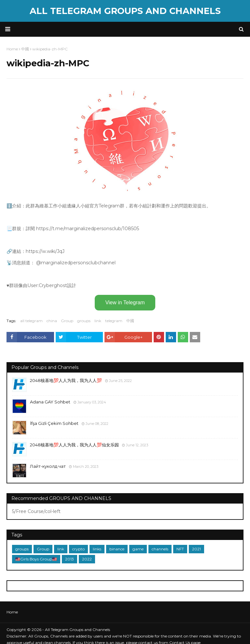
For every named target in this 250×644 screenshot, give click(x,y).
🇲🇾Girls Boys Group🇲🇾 (36, 559)
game (138, 549)
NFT (180, 549)
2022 (87, 559)
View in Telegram (125, 302)
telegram (114, 321)
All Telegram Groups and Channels (125, 11)
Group (67, 321)
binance (117, 549)
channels (160, 549)
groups (84, 321)
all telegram (31, 321)
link (98, 321)
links (97, 549)
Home (12, 612)
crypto (78, 549)
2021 (196, 549)
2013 (69, 559)
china (52, 321)
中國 (130, 321)
